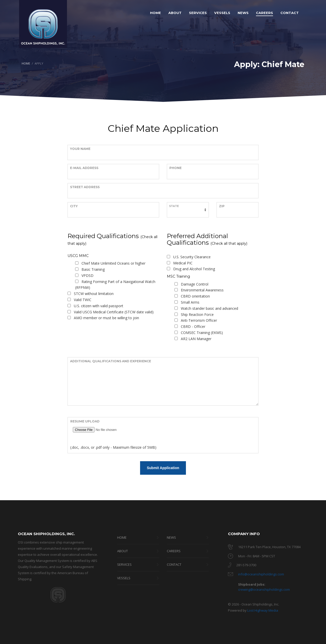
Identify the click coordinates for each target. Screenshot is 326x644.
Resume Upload (85, 421)
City (74, 206)
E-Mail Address (84, 168)
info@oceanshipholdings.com (261, 574)
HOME (26, 63)
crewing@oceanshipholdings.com (264, 589)
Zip (222, 206)
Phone (175, 168)
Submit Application (163, 468)
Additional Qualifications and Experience (111, 361)
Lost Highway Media (263, 610)
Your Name (80, 149)
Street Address (85, 187)
